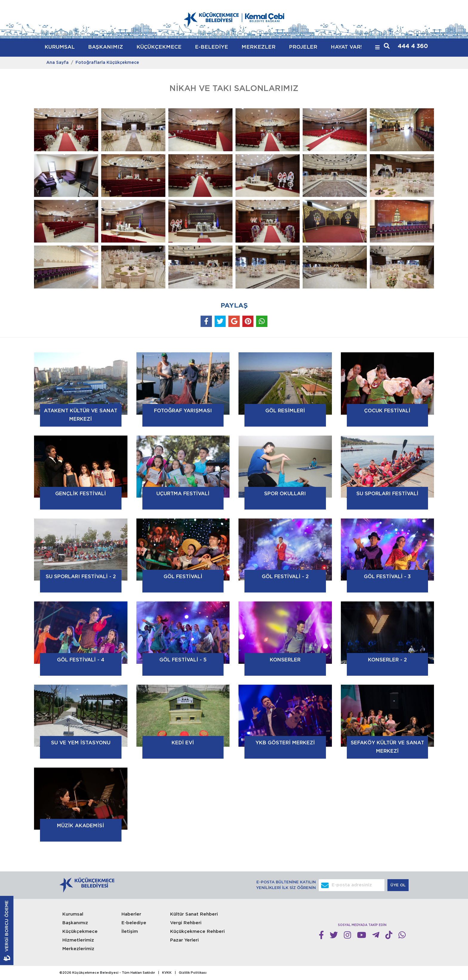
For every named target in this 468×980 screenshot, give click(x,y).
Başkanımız (75, 923)
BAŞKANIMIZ (106, 47)
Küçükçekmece (80, 932)
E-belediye (134, 923)
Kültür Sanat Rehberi (194, 914)
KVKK (167, 973)
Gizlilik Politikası (193, 973)
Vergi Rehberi (186, 923)
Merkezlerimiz (78, 949)
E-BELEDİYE (211, 47)
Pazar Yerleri (184, 940)
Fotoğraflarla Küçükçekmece (107, 63)
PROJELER (303, 47)
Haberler (131, 914)
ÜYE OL (399, 885)
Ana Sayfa (57, 63)
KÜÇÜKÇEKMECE (159, 47)
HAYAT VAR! (346, 47)
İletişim (130, 932)
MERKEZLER (258, 47)
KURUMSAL (60, 47)
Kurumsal (73, 914)
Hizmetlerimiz (78, 940)
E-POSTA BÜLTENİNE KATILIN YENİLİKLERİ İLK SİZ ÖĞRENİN (286, 885)
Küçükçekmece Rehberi (197, 932)
